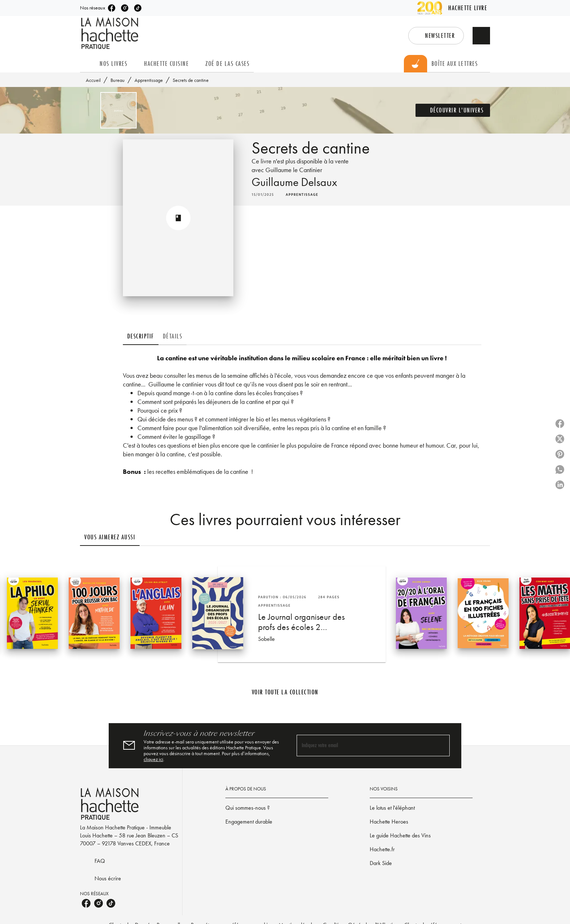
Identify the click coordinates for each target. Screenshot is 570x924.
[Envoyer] (441, 746)
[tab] (88, 64)
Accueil (93, 80)
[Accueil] (111, 33)
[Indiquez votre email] (364, 745)
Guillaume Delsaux (294, 182)
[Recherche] (481, 36)
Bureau (118, 80)
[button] (436, 36)
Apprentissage (149, 80)
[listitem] (112, 8)
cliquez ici (153, 759)
